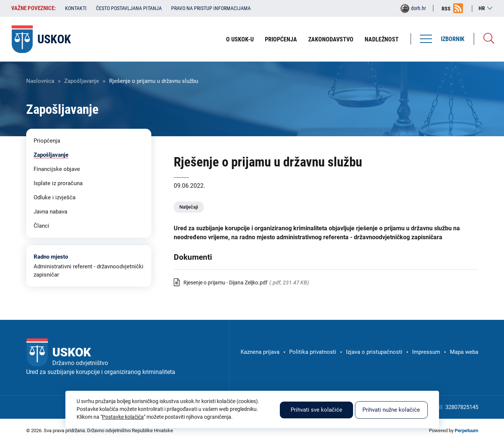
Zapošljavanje (82, 81)
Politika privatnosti (313, 352)
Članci (41, 226)
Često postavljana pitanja (129, 8)
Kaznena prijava (260, 352)
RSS (446, 9)
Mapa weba (464, 352)
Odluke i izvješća (55, 197)
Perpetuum (466, 430)
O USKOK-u (240, 39)
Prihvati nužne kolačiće (391, 410)
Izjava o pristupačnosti (374, 352)
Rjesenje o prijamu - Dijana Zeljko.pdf (225, 283)
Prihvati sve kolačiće (316, 410)
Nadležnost (382, 39)
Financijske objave (57, 169)
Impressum (426, 352)
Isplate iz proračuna (58, 183)
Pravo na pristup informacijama (211, 8)
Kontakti (76, 8)
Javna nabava (50, 212)
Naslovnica (40, 81)
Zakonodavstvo (331, 39)
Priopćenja (281, 39)
